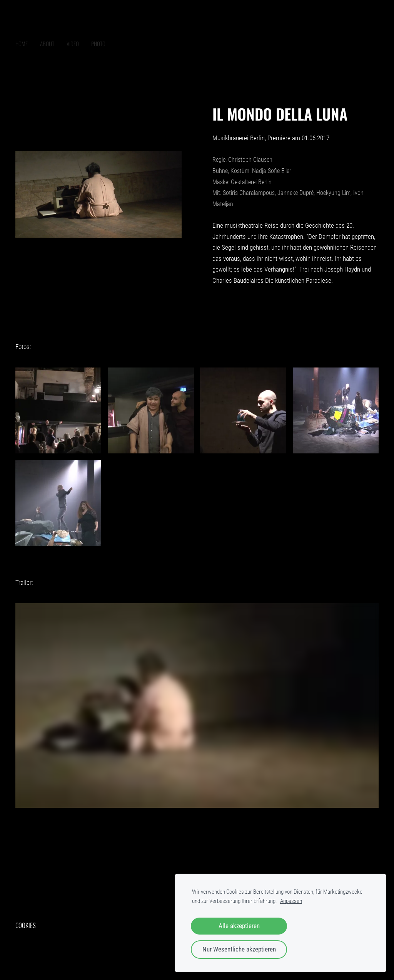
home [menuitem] (22, 44)
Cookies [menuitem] (26, 925)
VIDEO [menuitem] (73, 44)
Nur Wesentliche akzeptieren (239, 949)
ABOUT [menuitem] (47, 44)
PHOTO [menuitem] (98, 44)
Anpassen (291, 901)
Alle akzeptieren (239, 926)
